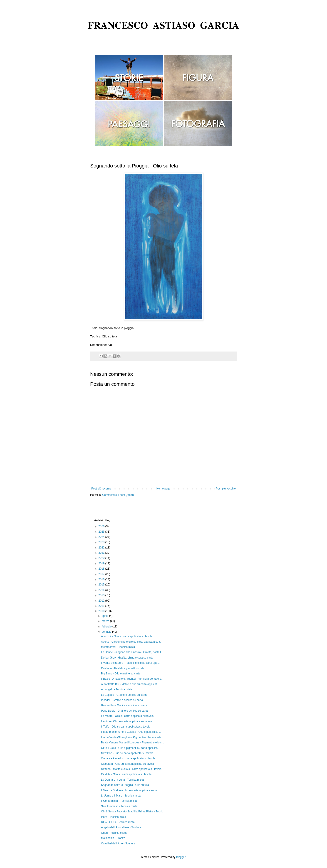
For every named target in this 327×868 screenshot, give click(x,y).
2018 (102, 569)
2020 (102, 558)
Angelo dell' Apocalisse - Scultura (121, 827)
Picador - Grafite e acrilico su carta (122, 700)
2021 (102, 553)
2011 (102, 606)
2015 (102, 585)
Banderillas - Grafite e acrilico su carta (124, 705)
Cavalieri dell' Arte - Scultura (118, 843)
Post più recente (101, 489)
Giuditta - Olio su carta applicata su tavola (126, 774)
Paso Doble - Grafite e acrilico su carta (124, 711)
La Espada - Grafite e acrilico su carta (124, 695)
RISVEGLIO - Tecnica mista (118, 822)
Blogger (181, 857)
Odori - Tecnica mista (114, 833)
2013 (102, 595)
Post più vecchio (226, 489)
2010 (102, 611)
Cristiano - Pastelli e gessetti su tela (123, 668)
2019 (102, 563)
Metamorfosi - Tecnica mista (118, 647)
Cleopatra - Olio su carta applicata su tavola (128, 764)
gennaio (107, 632)
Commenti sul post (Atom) (118, 495)
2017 (102, 574)
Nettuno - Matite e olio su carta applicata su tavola (131, 769)
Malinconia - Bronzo (113, 838)
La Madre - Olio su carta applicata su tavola (127, 716)
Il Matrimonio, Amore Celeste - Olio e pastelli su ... (131, 732)
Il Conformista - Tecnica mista (119, 801)
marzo (106, 621)
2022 (102, 548)
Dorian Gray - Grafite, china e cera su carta (127, 658)
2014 (102, 590)
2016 (102, 579)
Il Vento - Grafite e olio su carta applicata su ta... (130, 790)
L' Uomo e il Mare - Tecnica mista (121, 796)
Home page (163, 489)
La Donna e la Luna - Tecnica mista (122, 780)
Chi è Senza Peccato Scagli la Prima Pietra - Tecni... (133, 811)
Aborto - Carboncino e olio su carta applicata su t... (132, 642)
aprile (105, 616)
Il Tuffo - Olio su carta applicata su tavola (126, 727)
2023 (102, 542)
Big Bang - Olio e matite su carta (121, 674)
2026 (102, 526)
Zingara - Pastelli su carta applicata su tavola (128, 758)
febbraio (107, 627)
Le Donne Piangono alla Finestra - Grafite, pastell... (132, 652)
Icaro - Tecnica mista (114, 817)
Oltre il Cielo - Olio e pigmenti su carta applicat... (130, 748)
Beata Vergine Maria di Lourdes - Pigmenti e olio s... (133, 743)
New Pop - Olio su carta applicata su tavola (127, 753)
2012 (102, 601)
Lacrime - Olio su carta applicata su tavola (126, 721)
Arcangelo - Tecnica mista (117, 689)
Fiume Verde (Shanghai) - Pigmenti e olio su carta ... (133, 737)
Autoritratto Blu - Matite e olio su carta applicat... (130, 684)
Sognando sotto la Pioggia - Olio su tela (125, 785)
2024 (102, 537)
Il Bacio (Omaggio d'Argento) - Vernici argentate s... (132, 679)
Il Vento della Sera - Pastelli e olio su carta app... (130, 663)
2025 (102, 532)
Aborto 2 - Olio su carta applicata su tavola (127, 636)
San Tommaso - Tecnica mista (119, 806)
